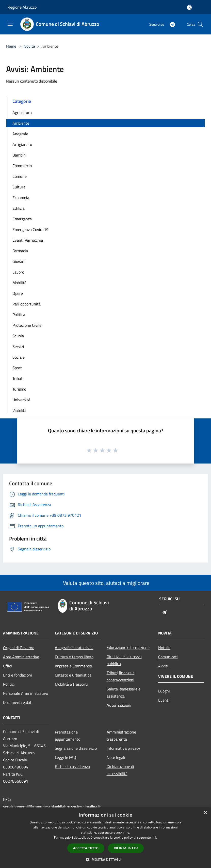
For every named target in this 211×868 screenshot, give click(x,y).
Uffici (7, 666)
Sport (17, 368)
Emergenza (22, 219)
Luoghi (164, 691)
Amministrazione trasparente (121, 736)
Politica (19, 315)
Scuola (18, 336)
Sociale (19, 357)
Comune (20, 176)
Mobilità (19, 283)
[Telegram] (170, 24)
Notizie (164, 648)
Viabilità (19, 410)
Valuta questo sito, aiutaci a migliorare (106, 583)
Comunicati (168, 657)
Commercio (22, 166)
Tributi (18, 378)
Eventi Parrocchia (28, 240)
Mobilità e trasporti (71, 684)
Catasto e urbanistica (73, 675)
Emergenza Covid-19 (30, 229)
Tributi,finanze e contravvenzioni (121, 676)
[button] (106, 859)
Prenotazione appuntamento (68, 736)
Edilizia (19, 208)
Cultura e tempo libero (74, 657)
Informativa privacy (123, 748)
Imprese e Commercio (73, 666)
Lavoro (18, 272)
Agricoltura (22, 112)
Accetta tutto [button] (86, 848)
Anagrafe (20, 134)
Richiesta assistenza (72, 766)
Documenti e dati (18, 702)
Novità (29, 46)
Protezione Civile (27, 325)
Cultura (19, 187)
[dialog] (106, 838)
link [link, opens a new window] (154, 837)
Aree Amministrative (21, 657)
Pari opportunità (27, 304)
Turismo (19, 389)
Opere (18, 293)
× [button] (205, 813)
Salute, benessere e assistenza (124, 692)
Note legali (116, 757)
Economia (21, 198)
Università (21, 400)
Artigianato (22, 144)
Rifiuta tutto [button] (126, 848)
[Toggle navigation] (10, 24)
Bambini (20, 155)
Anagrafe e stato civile (74, 648)
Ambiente (21, 123)
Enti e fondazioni (18, 675)
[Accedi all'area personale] (189, 7)
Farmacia (20, 251)
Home (11, 46)
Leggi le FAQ (66, 757)
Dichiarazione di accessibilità (120, 770)
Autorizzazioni (119, 705)
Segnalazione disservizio (76, 748)
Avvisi (163, 666)
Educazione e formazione (128, 647)
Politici (9, 684)
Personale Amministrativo (26, 693)
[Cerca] (200, 24)
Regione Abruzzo (22, 7)
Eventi (164, 700)
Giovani (19, 261)
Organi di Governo (19, 648)
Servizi (18, 346)
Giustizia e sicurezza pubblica (124, 660)
